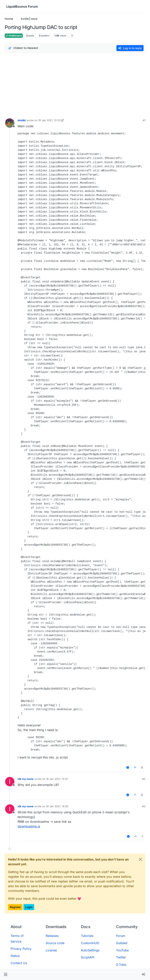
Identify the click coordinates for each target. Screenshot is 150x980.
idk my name (26, 779)
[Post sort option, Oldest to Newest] (23, 48)
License (51, 950)
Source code (55, 943)
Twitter (121, 957)
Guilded (122, 943)
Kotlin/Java (14, 36)
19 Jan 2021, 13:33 (49, 120)
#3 (144, 806)
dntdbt (22, 120)
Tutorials (87, 936)
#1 (144, 120)
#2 (144, 779)
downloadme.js (29, 826)
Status (15, 956)
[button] (6, 975)
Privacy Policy (21, 949)
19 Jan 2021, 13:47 (57, 779)
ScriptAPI (88, 957)
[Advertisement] (75, 85)
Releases (52, 936)
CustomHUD (90, 943)
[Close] (140, 859)
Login (29, 907)
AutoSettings (90, 950)
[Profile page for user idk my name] (10, 782)
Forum (121, 936)
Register (15, 907)
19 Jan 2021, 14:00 (57, 806)
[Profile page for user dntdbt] (10, 123)
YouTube (122, 950)
